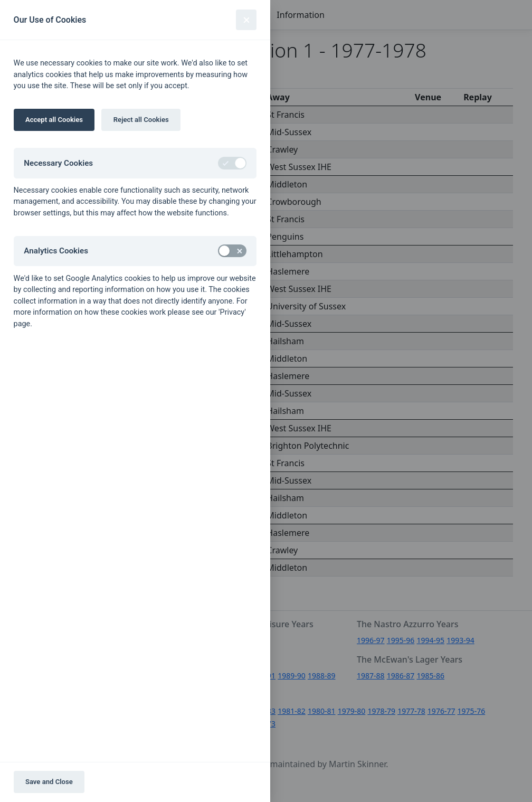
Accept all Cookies (54, 120)
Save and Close (49, 782)
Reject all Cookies (141, 120)
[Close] (246, 20)
